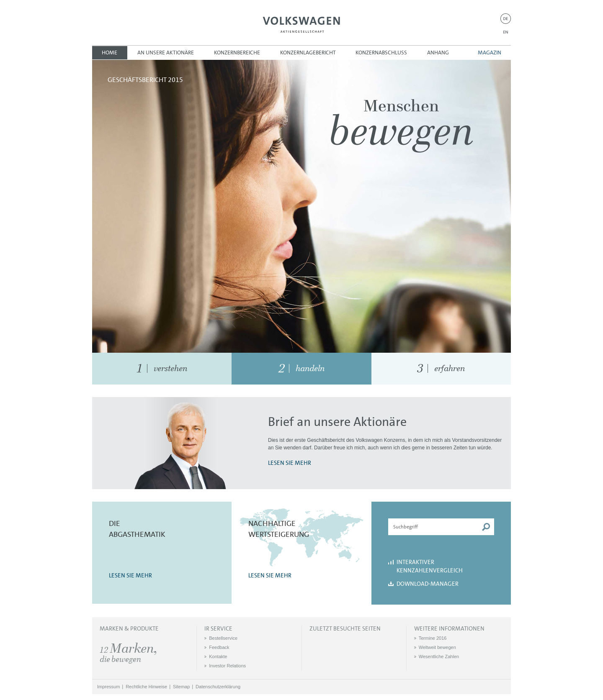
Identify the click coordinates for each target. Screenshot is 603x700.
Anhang (438, 53)
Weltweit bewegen (437, 647)
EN (506, 32)
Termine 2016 (433, 638)
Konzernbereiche (237, 53)
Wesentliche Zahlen (439, 656)
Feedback (219, 647)
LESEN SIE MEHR (290, 463)
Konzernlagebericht (308, 53)
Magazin (490, 53)
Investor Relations (227, 666)
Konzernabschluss (381, 53)
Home (110, 53)
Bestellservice (223, 638)
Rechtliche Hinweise (146, 687)
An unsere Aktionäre (166, 53)
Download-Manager (428, 584)
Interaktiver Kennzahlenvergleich (430, 566)
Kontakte (218, 656)
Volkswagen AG (301, 23)
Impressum (108, 687)
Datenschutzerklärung (218, 687)
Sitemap (181, 687)
